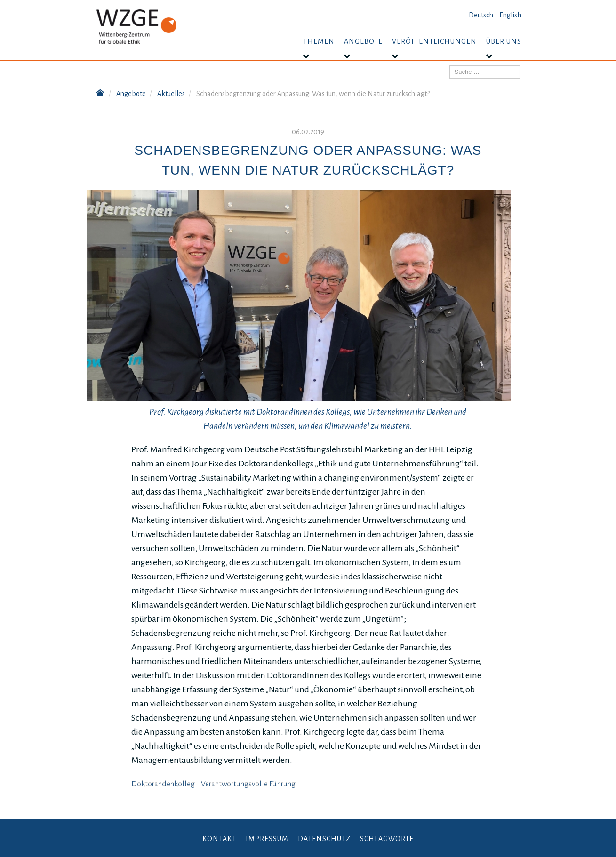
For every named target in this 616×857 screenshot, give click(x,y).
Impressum (267, 839)
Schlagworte (387, 839)
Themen (319, 41)
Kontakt (219, 839)
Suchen (450, 66)
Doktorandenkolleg (163, 784)
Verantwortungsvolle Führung (248, 784)
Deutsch (481, 15)
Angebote (363, 41)
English (510, 15)
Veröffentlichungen (434, 41)
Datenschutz (324, 839)
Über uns (504, 41)
